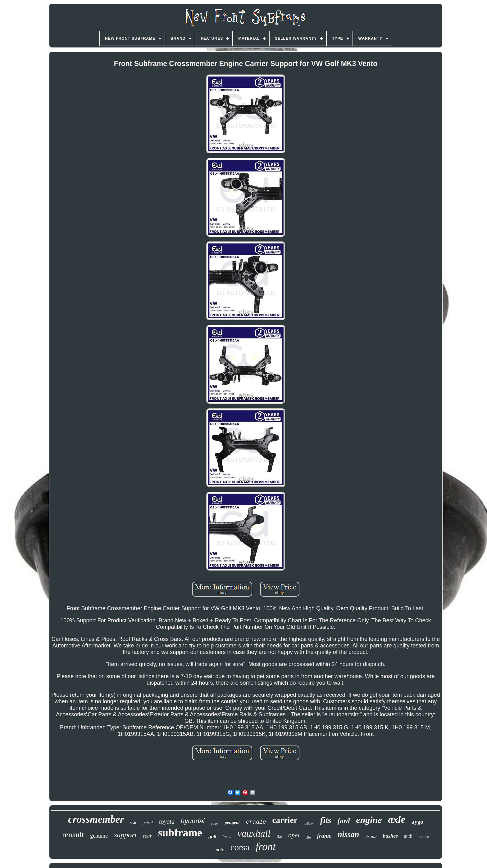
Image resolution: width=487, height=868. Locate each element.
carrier (285, 820)
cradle (256, 822)
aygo (417, 822)
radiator (309, 823)
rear (147, 836)
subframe (180, 833)
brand (371, 836)
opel (294, 835)
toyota (167, 821)
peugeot (232, 822)
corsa (240, 847)
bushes (390, 836)
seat (133, 823)
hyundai (193, 821)
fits (326, 820)
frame (324, 836)
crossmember (96, 819)
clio (308, 837)
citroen (424, 837)
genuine (99, 836)
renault (73, 835)
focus (227, 837)
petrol (148, 823)
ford (344, 821)
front (266, 846)
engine (369, 820)
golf (212, 837)
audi (408, 836)
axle (397, 819)
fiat (279, 837)
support (125, 835)
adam (215, 823)
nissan (348, 834)
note (220, 850)
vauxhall (254, 833)
